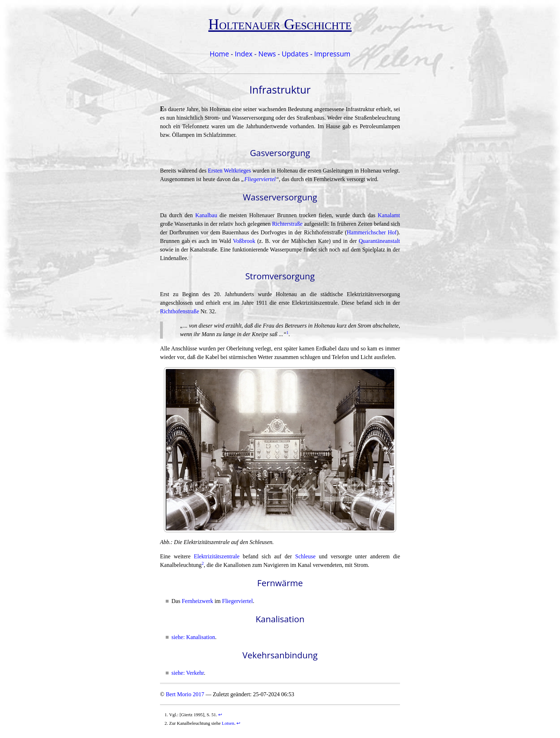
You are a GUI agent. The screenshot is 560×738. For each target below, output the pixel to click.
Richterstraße (287, 224)
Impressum (332, 54)
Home (219, 54)
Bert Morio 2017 (185, 694)
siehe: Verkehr (188, 673)
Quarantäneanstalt (380, 241)
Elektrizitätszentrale (217, 556)
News (267, 54)
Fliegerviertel (260, 179)
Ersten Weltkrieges (229, 171)
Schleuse (306, 556)
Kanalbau (206, 215)
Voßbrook (244, 241)
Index (244, 54)
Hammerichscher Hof (372, 232)
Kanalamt (389, 215)
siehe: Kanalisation (193, 637)
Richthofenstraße (179, 311)
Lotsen (228, 723)
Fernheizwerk (197, 601)
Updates (295, 54)
